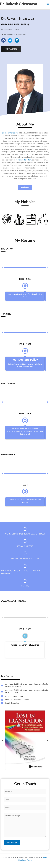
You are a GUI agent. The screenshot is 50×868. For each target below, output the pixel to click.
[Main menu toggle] (48, 4)
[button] (3, 740)
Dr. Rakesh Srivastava (19, 4)
